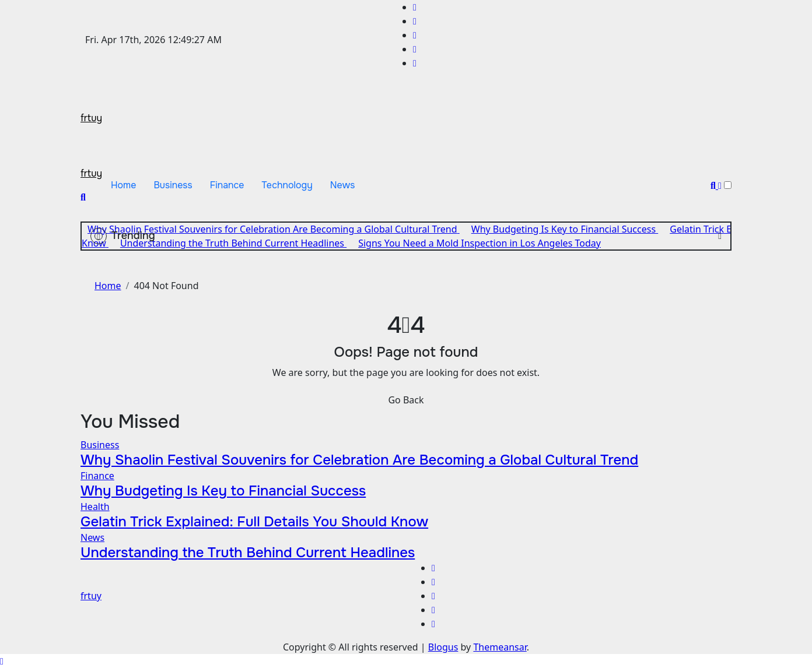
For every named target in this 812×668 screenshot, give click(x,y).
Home (123, 185)
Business (173, 185)
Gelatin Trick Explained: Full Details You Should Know (254, 522)
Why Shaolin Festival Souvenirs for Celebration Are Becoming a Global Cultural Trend (359, 460)
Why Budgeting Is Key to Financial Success (223, 491)
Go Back (406, 400)
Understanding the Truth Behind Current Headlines (248, 553)
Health (95, 507)
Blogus (443, 647)
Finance (227, 185)
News (343, 185)
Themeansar (500, 647)
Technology (287, 185)
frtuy (91, 118)
